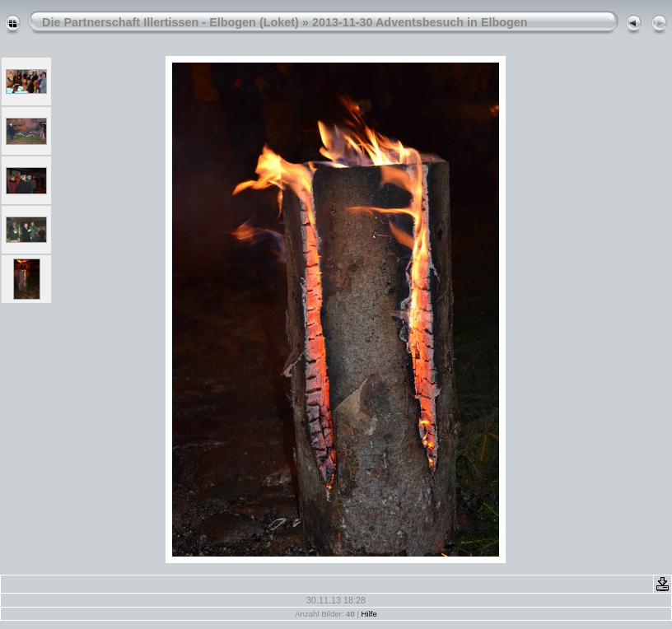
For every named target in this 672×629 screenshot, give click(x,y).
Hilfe (369, 614)
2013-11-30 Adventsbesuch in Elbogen (420, 22)
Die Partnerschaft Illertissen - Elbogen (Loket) (170, 22)
